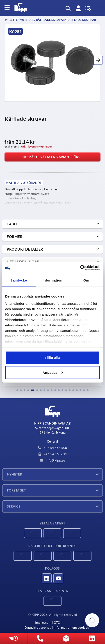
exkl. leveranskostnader (37, 147)
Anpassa (53, 372)
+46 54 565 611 (52, 454)
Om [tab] (86, 280)
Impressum (43, 623)
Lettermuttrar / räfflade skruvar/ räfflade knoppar (52, 20)
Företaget (16, 490)
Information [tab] (52, 280)
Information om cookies (71, 628)
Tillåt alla (52, 358)
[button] (98, 60)
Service (14, 506)
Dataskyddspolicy (38, 628)
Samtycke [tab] (19, 280)
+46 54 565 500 (52, 448)
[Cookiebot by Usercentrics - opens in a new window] (80, 268)
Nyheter (15, 474)
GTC (57, 623)
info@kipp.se (52, 460)
